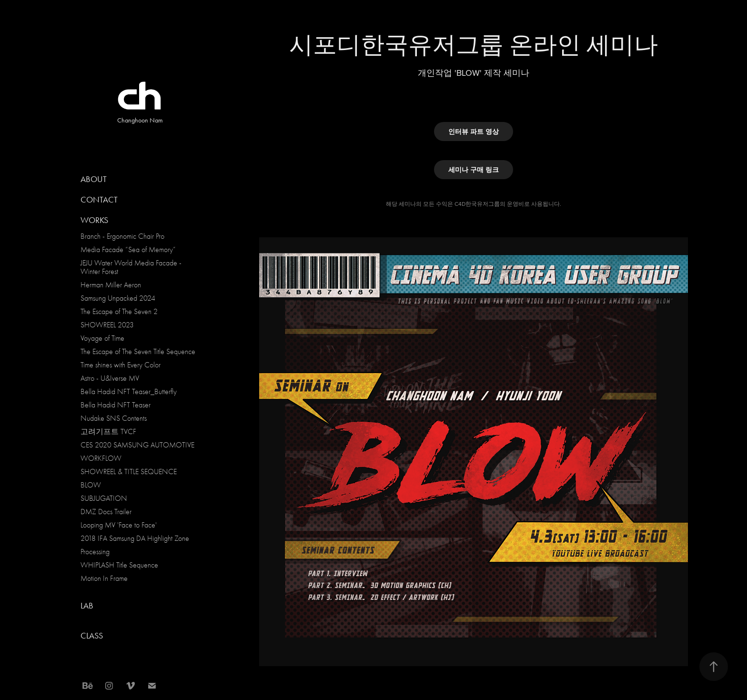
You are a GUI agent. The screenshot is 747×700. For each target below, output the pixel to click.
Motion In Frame (104, 578)
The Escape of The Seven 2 (119, 312)
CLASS (92, 636)
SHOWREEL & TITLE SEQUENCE (129, 472)
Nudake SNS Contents (114, 418)
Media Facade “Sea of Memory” (128, 250)
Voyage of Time (102, 338)
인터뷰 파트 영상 (474, 132)
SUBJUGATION (104, 498)
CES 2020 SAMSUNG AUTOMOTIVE (137, 445)
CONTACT (99, 200)
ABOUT (94, 179)
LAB (87, 606)
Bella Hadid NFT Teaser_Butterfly (129, 392)
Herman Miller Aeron (111, 285)
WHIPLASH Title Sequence (119, 565)
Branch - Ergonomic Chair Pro (122, 236)
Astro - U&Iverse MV (110, 378)
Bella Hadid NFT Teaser (116, 405)
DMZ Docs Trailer (106, 512)
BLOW (91, 485)
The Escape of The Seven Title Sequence (138, 352)
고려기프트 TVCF (108, 432)
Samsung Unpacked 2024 (118, 298)
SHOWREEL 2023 (107, 325)
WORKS (94, 220)
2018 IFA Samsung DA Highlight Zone (135, 538)
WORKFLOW (101, 458)
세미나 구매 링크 (474, 170)
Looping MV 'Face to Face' (119, 525)
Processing (95, 552)
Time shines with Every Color (121, 365)
